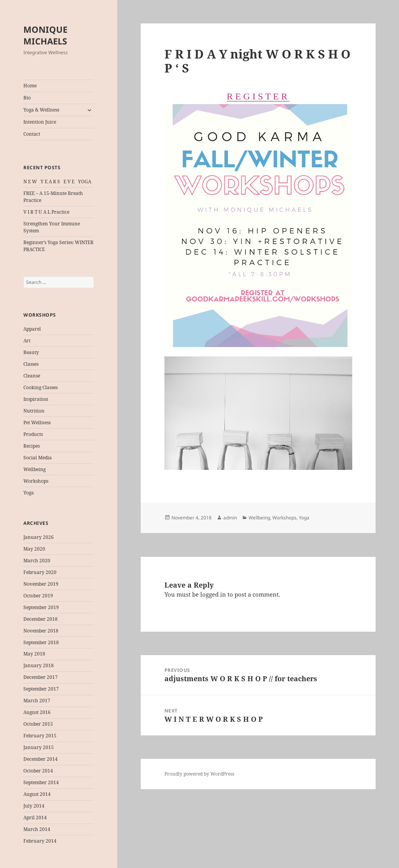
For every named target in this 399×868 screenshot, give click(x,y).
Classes (31, 364)
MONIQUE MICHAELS (45, 35)
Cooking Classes (41, 387)
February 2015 (40, 736)
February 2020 (40, 572)
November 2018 (41, 631)
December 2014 (41, 759)
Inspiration (36, 399)
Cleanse (32, 376)
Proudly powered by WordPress (199, 774)
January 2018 (39, 665)
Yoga (29, 493)
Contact (32, 134)
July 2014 (34, 806)
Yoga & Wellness (41, 110)
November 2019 (41, 584)
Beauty (31, 352)
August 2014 (37, 794)
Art (27, 341)
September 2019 (41, 607)
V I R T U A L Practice (46, 212)
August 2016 (37, 712)
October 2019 (38, 596)
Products (33, 434)
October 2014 (38, 771)
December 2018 (41, 619)
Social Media (38, 458)
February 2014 (40, 841)
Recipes (32, 446)
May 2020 (34, 549)
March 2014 (37, 829)
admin (230, 518)
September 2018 (41, 642)
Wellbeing (34, 469)
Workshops (36, 481)
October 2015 (38, 724)
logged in (213, 594)
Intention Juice (40, 122)
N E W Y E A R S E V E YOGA (57, 182)
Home (30, 86)
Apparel (32, 329)
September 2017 (41, 689)
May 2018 (34, 654)
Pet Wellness (37, 422)
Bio (27, 98)
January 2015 (39, 747)
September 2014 (41, 782)
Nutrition (34, 411)
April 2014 (35, 818)
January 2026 (39, 537)
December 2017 (41, 677)
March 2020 (37, 561)
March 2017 (37, 701)
